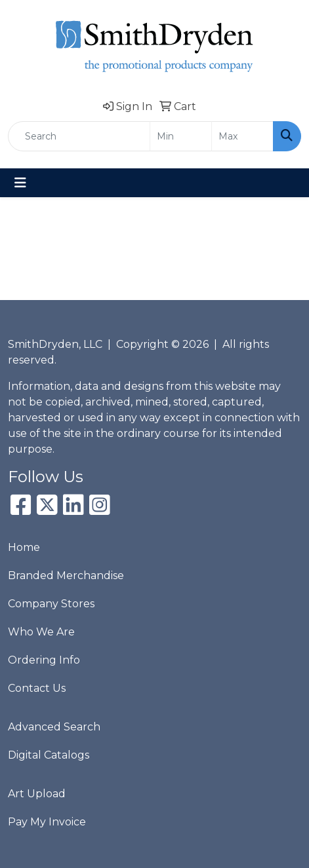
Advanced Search (54, 727)
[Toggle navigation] (20, 183)
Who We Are (41, 632)
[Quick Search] (79, 136)
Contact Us (37, 688)
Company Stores (51, 604)
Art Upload (37, 794)
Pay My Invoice (47, 822)
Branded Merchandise (66, 576)
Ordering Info (44, 660)
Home (24, 547)
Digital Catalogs (49, 755)
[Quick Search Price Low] (181, 136)
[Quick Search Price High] (242, 136)
